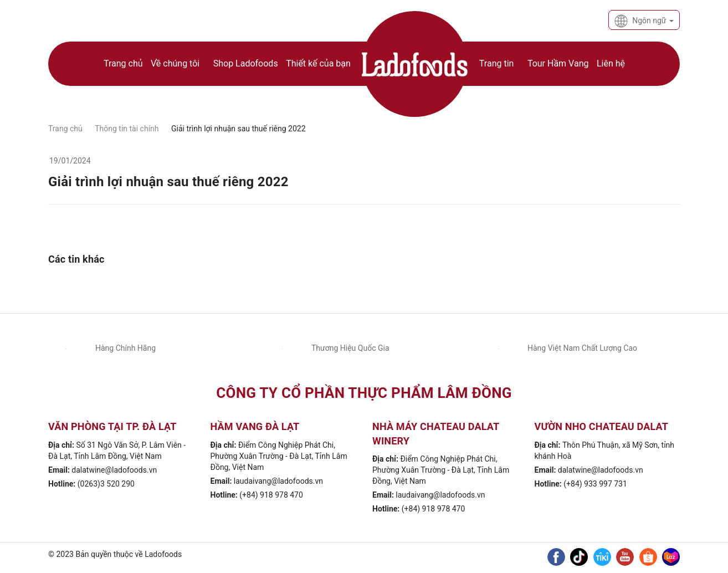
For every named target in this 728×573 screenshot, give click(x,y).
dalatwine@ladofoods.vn (114, 470)
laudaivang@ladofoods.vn (278, 481)
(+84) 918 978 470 (271, 495)
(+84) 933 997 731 (595, 484)
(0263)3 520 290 (106, 484)
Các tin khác (76, 259)
